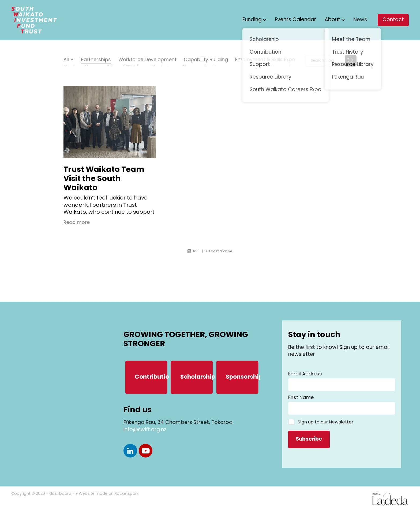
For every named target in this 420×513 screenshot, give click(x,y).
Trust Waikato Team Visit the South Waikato (104, 179)
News (360, 20)
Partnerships (96, 60)
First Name (301, 398)
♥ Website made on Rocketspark (107, 494)
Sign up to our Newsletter (325, 422)
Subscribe (309, 439)
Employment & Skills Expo (265, 60)
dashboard (60, 494)
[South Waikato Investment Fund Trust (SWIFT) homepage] (51, 20)
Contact (393, 20)
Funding (254, 20)
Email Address (305, 374)
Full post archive (219, 251)
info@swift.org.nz (145, 430)
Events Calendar (295, 20)
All (67, 60)
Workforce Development (147, 60)
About (335, 20)
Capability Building (206, 60)
